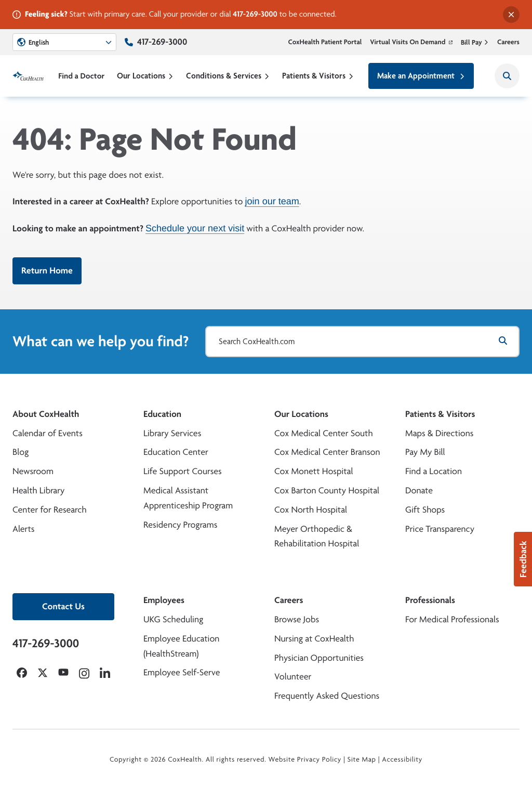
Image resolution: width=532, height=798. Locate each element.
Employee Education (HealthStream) (181, 646)
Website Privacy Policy (305, 760)
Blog (21, 452)
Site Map (362, 760)
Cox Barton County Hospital (327, 490)
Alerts (23, 529)
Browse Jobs (297, 619)
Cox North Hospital (311, 510)
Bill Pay (475, 42)
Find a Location (434, 471)
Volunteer (293, 677)
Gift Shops (425, 510)
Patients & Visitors (318, 76)
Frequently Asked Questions (327, 696)
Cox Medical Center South (324, 433)
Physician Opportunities (319, 658)
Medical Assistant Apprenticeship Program (188, 498)
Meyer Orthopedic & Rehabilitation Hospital (317, 537)
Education (162, 414)
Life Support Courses (183, 471)
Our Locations (145, 76)
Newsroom (33, 471)
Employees (164, 600)
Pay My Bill (425, 452)
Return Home (47, 271)
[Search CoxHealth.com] (362, 342)
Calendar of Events (48, 433)
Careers (508, 42)
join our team (272, 202)
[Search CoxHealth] (507, 76)
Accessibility (402, 760)
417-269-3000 (255, 14)
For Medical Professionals (452, 619)
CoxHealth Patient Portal (325, 42)
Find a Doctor (81, 76)
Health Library (38, 490)
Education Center (176, 452)
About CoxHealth (46, 414)
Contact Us (63, 606)
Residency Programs (180, 525)
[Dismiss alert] (511, 15)
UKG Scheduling (173, 619)
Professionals (430, 600)
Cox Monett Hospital (314, 471)
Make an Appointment (421, 76)
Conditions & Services (228, 76)
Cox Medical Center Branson (327, 452)
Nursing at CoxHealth (314, 639)
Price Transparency (440, 529)
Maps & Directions (439, 433)
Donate (419, 490)
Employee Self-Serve (182, 672)
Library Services (172, 433)
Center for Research (50, 510)
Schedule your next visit (195, 228)
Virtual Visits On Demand (411, 42)
